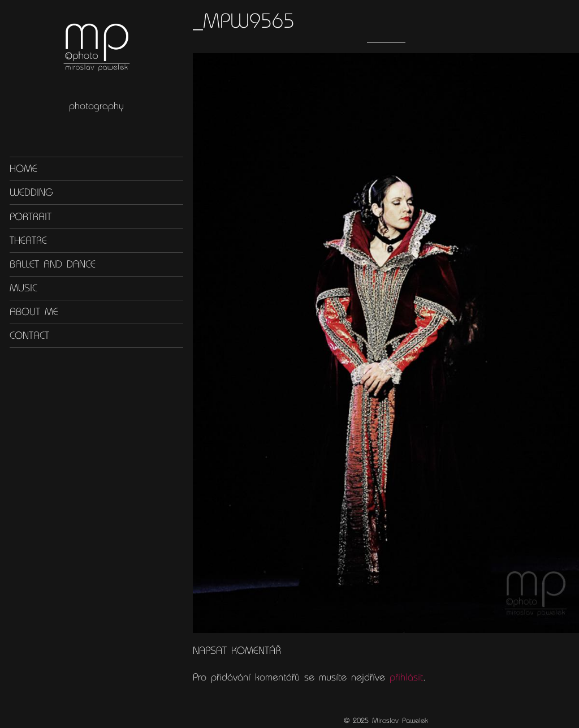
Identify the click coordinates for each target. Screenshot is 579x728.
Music (23, 288)
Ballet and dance (53, 264)
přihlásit (406, 677)
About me (34, 312)
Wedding (31, 192)
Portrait (31, 216)
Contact (29, 335)
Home (23, 169)
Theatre (28, 240)
